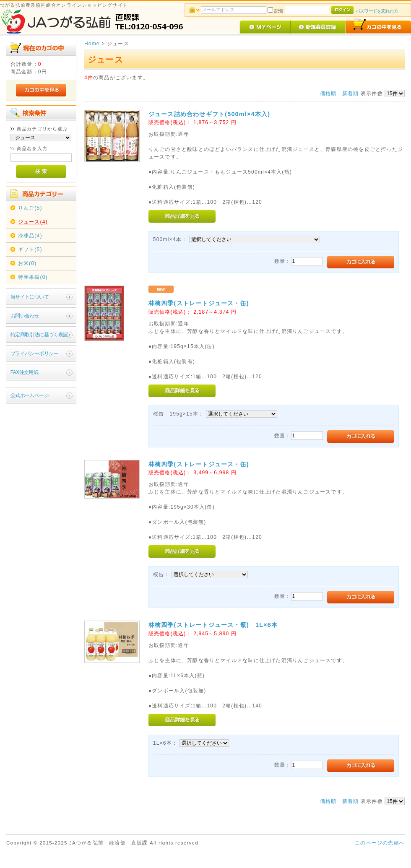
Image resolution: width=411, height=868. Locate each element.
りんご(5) (30, 208)
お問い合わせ (25, 316)
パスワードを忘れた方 (377, 11)
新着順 (351, 94)
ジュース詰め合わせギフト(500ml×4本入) (209, 114)
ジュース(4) (33, 222)
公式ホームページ (30, 395)
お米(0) (27, 263)
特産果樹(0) (33, 277)
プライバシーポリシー (34, 353)
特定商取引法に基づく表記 (39, 335)
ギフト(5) (30, 249)
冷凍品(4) (30, 236)
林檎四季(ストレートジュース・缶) (202, 303)
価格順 (328, 94)
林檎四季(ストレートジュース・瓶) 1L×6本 (213, 625)
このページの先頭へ (380, 843)
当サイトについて (30, 297)
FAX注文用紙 (24, 372)
